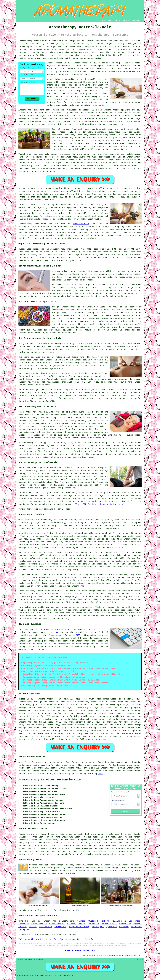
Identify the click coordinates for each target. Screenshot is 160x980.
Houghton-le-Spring (79, 927)
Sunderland (125, 924)
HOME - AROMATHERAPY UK (80, 950)
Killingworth (119, 921)
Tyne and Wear (33, 921)
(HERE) (77, 635)
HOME (104, 21)
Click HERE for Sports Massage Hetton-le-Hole (100, 504)
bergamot (94, 135)
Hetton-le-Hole (81, 224)
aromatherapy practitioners (59, 921)
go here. (55, 632)
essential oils (98, 129)
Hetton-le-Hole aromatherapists (37, 699)
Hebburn (105, 921)
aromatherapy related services (91, 731)
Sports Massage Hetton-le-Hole (77, 939)
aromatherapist (93, 97)
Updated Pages (39, 960)
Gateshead (136, 927)
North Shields (57, 924)
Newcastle (94, 924)
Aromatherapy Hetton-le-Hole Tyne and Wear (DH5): (47, 41)
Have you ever (55, 47)
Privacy (140, 960)
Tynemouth (111, 927)
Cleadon (81, 921)
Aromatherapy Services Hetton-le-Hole (50, 780)
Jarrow (33, 927)
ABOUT (118, 21)
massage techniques (80, 110)
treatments (85, 52)
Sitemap (20, 960)
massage (23, 119)
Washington (98, 927)
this (38, 650)
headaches (94, 318)
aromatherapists (40, 771)
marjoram (69, 135)
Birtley (82, 924)
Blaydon (71, 924)
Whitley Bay (45, 927)
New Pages (29, 960)
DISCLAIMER (136, 21)
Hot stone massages (29, 390)
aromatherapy (84, 47)
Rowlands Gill (109, 924)
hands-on (107, 124)
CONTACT (126, 21)
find (27, 762)
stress (126, 316)
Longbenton (135, 921)
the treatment (55, 99)
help (61, 58)
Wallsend (93, 921)
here (100, 774)
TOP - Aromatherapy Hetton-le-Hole (37, 939)
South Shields (39, 924)
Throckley (24, 924)
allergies (107, 318)
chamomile (57, 135)
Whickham (124, 927)
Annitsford (60, 927)
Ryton (26, 930)
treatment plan (82, 94)
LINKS (110, 21)
